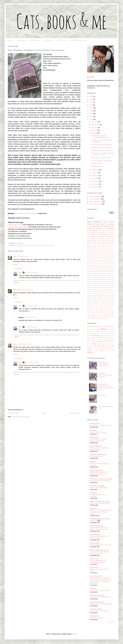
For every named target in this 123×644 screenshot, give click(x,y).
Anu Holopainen (92, 253)
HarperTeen (103, 336)
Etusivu (10, 40)
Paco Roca (103, 304)
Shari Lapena (95, 314)
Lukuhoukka (94, 567)
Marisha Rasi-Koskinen (93, 296)
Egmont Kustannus (93, 333)
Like (109, 340)
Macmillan (94, 342)
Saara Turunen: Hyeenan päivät (99, 590)
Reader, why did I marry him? (100, 501)
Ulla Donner (102, 245)
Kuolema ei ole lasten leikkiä (18, 227)
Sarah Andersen (96, 310)
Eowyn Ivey (110, 231)
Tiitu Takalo (102, 243)
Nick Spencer (103, 302)
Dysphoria (93, 493)
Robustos (90, 346)
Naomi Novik (106, 300)
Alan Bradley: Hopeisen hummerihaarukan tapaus (100, 136)
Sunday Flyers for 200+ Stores (99, 611)
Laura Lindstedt (101, 292)
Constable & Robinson (101, 331)
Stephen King (96, 316)
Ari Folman (99, 253)
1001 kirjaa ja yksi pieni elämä (100, 519)
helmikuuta (95, 184)
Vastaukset (19, 269)
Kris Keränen (105, 290)
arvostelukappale (28, 245)
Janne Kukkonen (92, 235)
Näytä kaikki (111, 622)
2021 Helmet (49, 40)
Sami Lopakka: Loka (96, 456)
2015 (91, 119)
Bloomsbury (111, 329)
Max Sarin (111, 296)
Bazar (36, 245)
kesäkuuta (95, 173)
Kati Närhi (94, 288)
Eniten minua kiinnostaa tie (99, 550)
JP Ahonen (105, 226)
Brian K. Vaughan (107, 224)
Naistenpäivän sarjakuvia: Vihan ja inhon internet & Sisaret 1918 (106, 387)
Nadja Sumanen (97, 300)
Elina (15, 344)
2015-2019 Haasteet (78, 40)
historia (40, 245)
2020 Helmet (62, 40)
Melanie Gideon (92, 298)
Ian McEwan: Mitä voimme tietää (100, 481)
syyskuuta (95, 130)
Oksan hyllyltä (94, 543)
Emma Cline (107, 263)
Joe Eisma (111, 281)
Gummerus (95, 335)
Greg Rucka (104, 273)
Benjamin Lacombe (100, 255)
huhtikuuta (95, 178)
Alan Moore (97, 247)
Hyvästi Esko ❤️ (95, 521)
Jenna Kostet (101, 279)
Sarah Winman (91, 312)
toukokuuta (95, 176)
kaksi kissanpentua (95, 204)
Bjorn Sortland (93, 224)
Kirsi (20, 273)
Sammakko (100, 346)
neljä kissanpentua (48, 245)
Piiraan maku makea (15, 225)
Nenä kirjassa (32, 213)
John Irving (108, 283)
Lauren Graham (110, 292)
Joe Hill (112, 235)
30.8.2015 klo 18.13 (23, 256)
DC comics (111, 331)
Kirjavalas (93, 430)
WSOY (91, 352)
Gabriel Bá (102, 269)
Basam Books (95, 329)
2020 (91, 105)
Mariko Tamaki (110, 241)
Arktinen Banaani (93, 326)
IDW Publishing (92, 337)
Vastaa (15, 264)
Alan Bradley (19, 245)
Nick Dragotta (95, 302)
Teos (96, 350)
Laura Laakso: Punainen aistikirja (100, 503)
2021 (91, 102)
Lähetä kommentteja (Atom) (21, 417)
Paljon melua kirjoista (97, 595)
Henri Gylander (102, 275)
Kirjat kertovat (94, 423)
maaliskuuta (95, 181)
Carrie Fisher (106, 257)
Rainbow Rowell (109, 306)
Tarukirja (93, 462)
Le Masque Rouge (96, 609)
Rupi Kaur (108, 308)
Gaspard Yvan (97, 273)
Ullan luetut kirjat (21, 213)
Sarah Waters (110, 310)
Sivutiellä (93, 588)
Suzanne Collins (105, 316)
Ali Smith (104, 247)
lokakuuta (95, 127)
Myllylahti (101, 342)
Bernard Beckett (110, 255)
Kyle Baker (94, 292)
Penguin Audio (101, 344)
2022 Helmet (36, 40)
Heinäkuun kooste (97, 163)
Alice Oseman (110, 247)
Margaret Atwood (104, 239)
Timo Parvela (108, 222)
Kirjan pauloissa (95, 534)
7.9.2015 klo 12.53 (30, 317)
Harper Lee (111, 273)
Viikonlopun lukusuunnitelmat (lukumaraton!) (104, 364)
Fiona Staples (91, 233)
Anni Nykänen (103, 251)
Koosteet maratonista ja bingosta (101, 148)
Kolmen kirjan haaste (98, 166)
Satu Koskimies (100, 312)
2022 (91, 99)
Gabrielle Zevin (107, 271)
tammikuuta (95, 187)
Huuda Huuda (110, 336)
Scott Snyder (108, 312)
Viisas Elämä (110, 350)
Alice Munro (102, 231)
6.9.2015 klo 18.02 (31, 306)
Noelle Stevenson (92, 304)
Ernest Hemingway (95, 267)
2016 (91, 116)
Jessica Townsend (92, 281)
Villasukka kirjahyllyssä (98, 455)
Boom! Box (90, 331)
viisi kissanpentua (95, 199)
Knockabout (104, 340)
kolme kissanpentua (95, 201)
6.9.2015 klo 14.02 (28, 290)
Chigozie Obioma (97, 259)
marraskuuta (95, 124)
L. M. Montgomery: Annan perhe (101, 161)
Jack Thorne (108, 277)
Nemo (89, 344)
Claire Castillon (103, 261)
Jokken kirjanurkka (96, 470)
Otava (94, 344)
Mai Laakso (17, 290)
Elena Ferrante (99, 263)
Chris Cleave (95, 261)
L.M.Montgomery (102, 237)
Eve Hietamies (104, 267)
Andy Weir (96, 251)
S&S (94, 346)
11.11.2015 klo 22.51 (32, 362)
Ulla (15, 256)
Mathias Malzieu (104, 296)
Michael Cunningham (104, 298)
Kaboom (112, 338)
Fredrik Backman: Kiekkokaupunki (100, 597)
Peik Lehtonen (99, 306)
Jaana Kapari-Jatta (98, 277)
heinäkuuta (95, 170)
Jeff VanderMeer (103, 235)
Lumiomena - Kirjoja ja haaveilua (101, 479)
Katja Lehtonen (101, 288)
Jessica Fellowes (110, 279)
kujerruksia (93, 508)
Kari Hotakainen (92, 237)
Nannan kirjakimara (96, 526)
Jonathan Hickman (97, 286)
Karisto (89, 340)
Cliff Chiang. (111, 261)
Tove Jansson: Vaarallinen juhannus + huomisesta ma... (102, 154)
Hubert (110, 275)
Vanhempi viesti (75, 413)
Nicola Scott (111, 302)
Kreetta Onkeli (96, 290)
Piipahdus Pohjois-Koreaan (98, 432)
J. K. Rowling (110, 233)
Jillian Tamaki (103, 281)
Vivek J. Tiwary (96, 318)
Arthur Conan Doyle (109, 253)
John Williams (109, 228)
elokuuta (94, 133)
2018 (91, 111)
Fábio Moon (95, 269)
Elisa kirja (103, 333)
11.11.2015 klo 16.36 (24, 344)
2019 (91, 108)
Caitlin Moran (98, 257)
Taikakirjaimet (94, 616)
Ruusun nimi (94, 559)
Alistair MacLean (102, 249)
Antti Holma (111, 251)
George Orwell (101, 233)
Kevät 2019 (102, 395)
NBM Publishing (110, 342)
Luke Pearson (110, 294)
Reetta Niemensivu (93, 243)
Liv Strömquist (92, 239)
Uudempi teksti (13, 413)
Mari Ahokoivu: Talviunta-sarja (100, 158)
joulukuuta (95, 122)
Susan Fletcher (92, 231)
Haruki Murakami (92, 275)
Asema (102, 326)
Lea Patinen (111, 237)
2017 (91, 113)
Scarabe (107, 346)
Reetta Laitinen (91, 308)
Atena (106, 326)
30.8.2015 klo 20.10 (32, 273)
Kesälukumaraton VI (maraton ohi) (102, 150)
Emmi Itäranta (97, 265)
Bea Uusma (90, 255)
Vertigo (101, 350)
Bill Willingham (98, 228)
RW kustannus (110, 344)
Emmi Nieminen (106, 265)
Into (108, 338)
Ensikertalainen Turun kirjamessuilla (101, 604)
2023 (91, 96)
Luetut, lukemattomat (97, 602)
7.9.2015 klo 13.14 (31, 327)
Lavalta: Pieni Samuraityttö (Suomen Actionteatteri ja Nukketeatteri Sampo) (101, 512)
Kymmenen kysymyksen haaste (101, 145)
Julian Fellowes (107, 286)
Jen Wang (95, 279)
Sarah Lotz (103, 310)
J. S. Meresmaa (94, 226)
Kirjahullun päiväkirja (97, 486)
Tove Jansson (92, 245)
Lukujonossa (94, 437)
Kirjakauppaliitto (96, 340)
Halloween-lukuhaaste (96, 618)
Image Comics (102, 337)
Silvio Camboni (104, 314)
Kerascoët (108, 288)
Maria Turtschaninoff (99, 241)
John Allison (101, 283)
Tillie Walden (110, 243)
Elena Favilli (91, 263)
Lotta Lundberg (101, 294)
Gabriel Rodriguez (97, 271)
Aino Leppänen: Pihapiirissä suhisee (101, 425)
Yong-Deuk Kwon (104, 318)
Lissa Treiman (91, 294)
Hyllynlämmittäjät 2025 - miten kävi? (101, 545)
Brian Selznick (91, 257)
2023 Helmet (22, 40)
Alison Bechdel (92, 249)
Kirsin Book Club (95, 576)
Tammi (90, 350)
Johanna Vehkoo (92, 283)
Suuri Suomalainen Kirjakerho (104, 348)
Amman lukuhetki (96, 446)
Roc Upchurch (100, 308)
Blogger (74, 634)
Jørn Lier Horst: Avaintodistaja (99, 488)
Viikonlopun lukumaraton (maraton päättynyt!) (105, 375)
